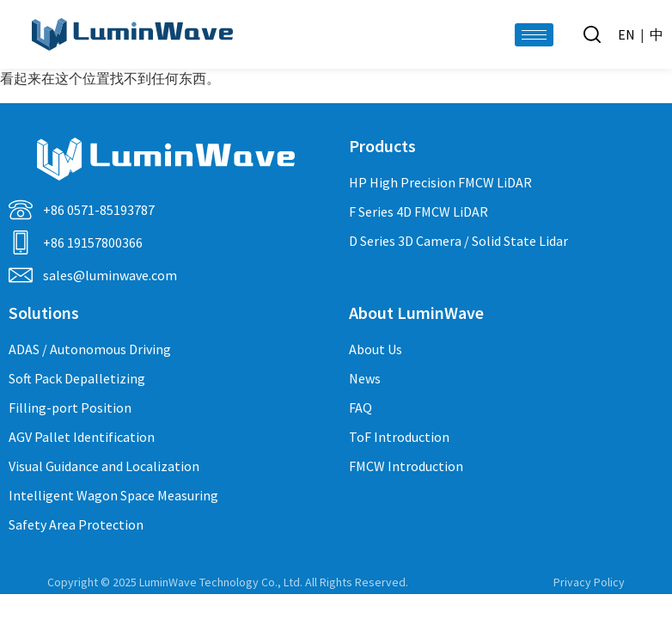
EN (626, 34)
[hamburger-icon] (534, 35)
